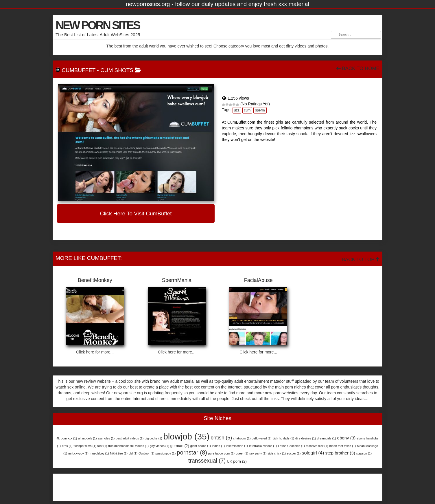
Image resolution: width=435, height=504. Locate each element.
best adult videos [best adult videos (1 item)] (130, 438)
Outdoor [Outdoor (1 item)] (146, 453)
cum (247, 110)
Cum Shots (117, 70)
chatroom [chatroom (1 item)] (242, 438)
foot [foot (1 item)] (102, 446)
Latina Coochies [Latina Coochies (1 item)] (291, 446)
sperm (260, 110)
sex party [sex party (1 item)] (258, 453)
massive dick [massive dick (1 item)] (317, 446)
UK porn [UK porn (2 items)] (237, 461)
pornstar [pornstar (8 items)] (192, 452)
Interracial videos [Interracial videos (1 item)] (263, 446)
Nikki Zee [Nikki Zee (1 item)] (119, 453)
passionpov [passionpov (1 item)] (165, 453)
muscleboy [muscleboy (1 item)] (99, 453)
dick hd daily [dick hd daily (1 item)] (283, 438)
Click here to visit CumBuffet (136, 213)
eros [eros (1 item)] (67, 446)
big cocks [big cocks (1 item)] (153, 438)
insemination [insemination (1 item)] (237, 446)
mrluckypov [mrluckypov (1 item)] (78, 453)
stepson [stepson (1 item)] (364, 453)
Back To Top (361, 260)
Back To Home (358, 68)
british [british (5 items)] (221, 438)
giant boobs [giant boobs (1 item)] (201, 446)
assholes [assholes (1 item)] (106, 438)
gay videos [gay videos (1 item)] (160, 446)
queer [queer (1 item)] (242, 453)
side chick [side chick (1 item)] (277, 453)
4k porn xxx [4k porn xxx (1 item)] (67, 438)
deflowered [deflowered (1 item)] (261, 438)
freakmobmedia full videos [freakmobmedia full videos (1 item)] (128, 446)
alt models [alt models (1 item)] (87, 438)
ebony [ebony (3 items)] (346, 438)
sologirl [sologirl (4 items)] (313, 453)
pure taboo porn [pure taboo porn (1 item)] (221, 453)
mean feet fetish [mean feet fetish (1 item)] (342, 446)
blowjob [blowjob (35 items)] (186, 436)
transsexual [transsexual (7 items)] (207, 461)
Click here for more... (95, 352)
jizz (237, 110)
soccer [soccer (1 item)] (294, 453)
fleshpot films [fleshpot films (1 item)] (85, 446)
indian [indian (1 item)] (218, 446)
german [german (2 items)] (180, 446)
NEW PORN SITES (98, 25)
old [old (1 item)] (133, 453)
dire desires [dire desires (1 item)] (306, 438)
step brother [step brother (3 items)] (340, 453)
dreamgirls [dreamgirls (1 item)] (327, 438)
